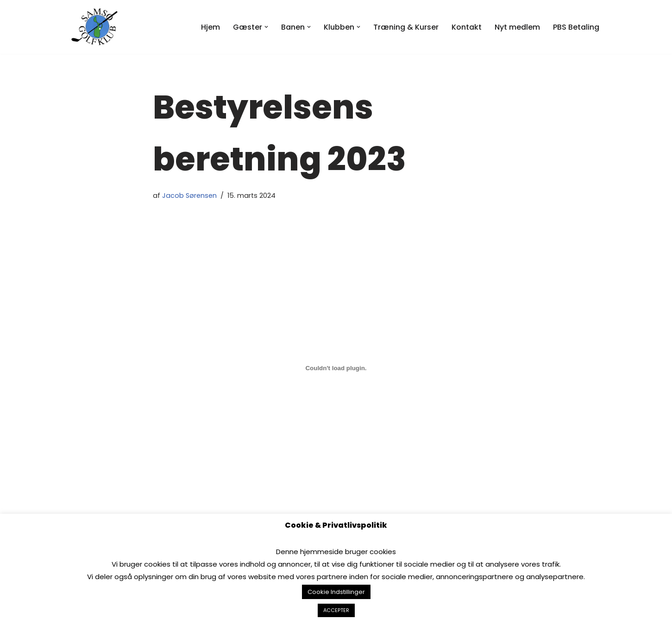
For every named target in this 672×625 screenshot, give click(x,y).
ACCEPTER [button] (336, 610)
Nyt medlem (517, 27)
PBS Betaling (576, 27)
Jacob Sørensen (189, 196)
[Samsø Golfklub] (97, 27)
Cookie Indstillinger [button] (336, 592)
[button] (266, 27)
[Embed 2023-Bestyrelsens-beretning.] (336, 368)
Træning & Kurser (406, 27)
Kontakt (467, 27)
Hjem (210, 27)
